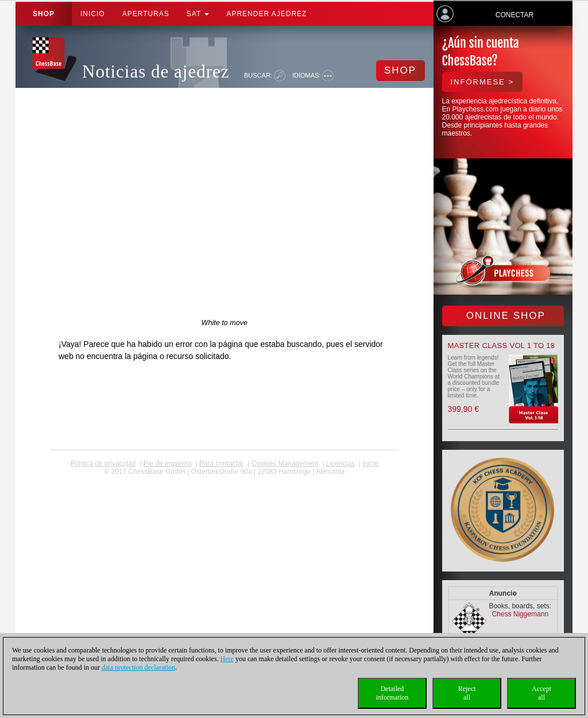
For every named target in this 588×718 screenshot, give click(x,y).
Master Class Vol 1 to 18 (502, 346)
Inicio (93, 14)
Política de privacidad (103, 464)
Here (227, 659)
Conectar (514, 15)
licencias (341, 464)
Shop (44, 14)
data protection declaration (138, 667)
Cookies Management (285, 464)
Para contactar (222, 464)
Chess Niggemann (520, 614)
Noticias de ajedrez (156, 72)
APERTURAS (146, 14)
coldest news (224, 480)
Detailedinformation (392, 693)
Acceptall (541, 693)
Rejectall (467, 693)
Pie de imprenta (168, 464)
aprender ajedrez (266, 14)
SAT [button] (198, 14)
